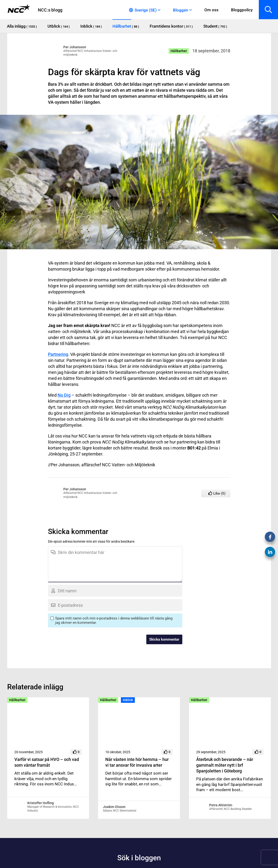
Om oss (211, 10)
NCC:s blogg (50, 10)
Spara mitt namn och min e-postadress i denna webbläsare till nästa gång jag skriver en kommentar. (114, 620)
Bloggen (180, 10)
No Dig (64, 395)
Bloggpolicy (242, 10)
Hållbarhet (179, 51)
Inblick (128, 700)
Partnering (58, 354)
